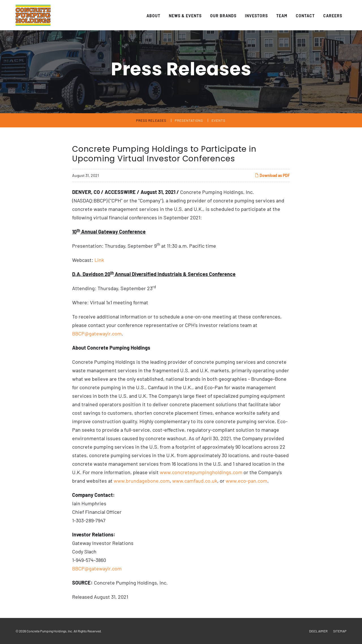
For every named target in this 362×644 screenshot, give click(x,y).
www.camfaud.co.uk (195, 481)
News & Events (185, 16)
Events (218, 120)
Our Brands (223, 16)
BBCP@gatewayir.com (97, 333)
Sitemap (340, 631)
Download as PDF (272, 175)
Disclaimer (318, 631)
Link (99, 260)
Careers (333, 16)
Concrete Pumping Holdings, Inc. (50, 631)
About (153, 16)
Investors (256, 16)
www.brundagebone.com (142, 481)
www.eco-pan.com (246, 481)
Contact (305, 16)
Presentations (189, 120)
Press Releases (151, 120)
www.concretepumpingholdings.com (201, 472)
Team (282, 16)
